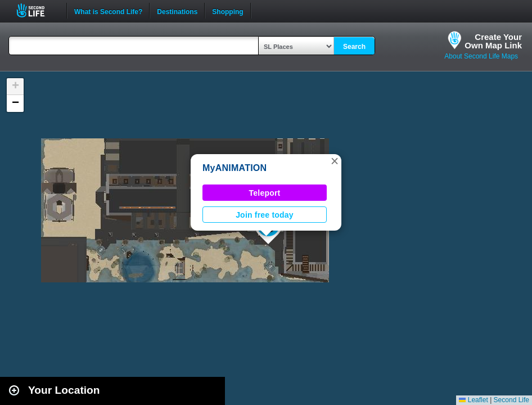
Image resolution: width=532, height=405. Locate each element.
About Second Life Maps (481, 56)
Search (354, 47)
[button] (335, 161)
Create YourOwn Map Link (493, 41)
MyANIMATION (235, 168)
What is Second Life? (108, 11)
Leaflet (473, 400)
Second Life (37, 10)
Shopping (227, 11)
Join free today (265, 215)
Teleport (265, 193)
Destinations (177, 11)
